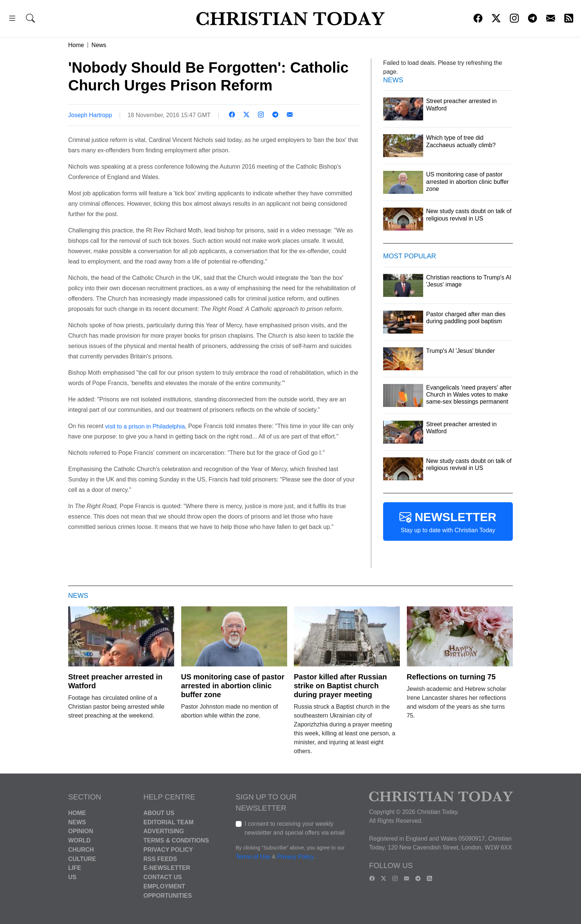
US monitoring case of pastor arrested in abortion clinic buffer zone (233, 686)
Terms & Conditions (176, 840)
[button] (12, 19)
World (79, 840)
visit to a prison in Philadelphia (145, 426)
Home (76, 45)
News (99, 45)
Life (75, 868)
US (72, 877)
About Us (159, 813)
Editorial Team (168, 822)
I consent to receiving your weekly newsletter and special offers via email (295, 828)
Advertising (164, 831)
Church (81, 850)
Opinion (81, 831)
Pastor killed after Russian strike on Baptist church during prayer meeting (340, 686)
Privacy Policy (168, 850)
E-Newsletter (167, 868)
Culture (82, 859)
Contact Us (163, 877)
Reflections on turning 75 (451, 677)
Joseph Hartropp (90, 115)
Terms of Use (253, 857)
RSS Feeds (160, 859)
